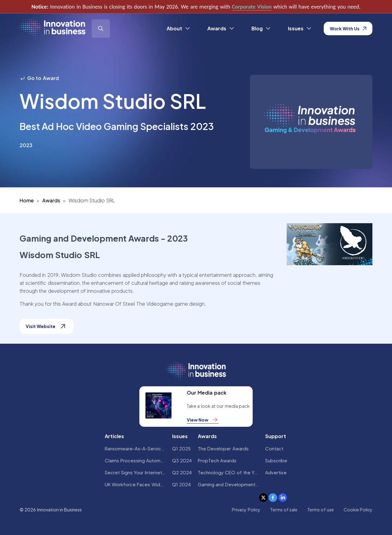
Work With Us (348, 29)
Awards (51, 200)
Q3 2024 (182, 460)
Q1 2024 (181, 484)
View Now (203, 420)
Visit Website (47, 326)
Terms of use (320, 510)
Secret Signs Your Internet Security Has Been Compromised (135, 472)
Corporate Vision (252, 7)
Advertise (276, 472)
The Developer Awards (223, 448)
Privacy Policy (246, 510)
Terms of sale (284, 510)
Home (27, 200)
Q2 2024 (182, 472)
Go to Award (39, 78)
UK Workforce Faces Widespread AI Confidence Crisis (135, 484)
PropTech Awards (217, 460)
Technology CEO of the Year (228, 472)
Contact (274, 448)
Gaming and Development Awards (228, 484)
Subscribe (276, 460)
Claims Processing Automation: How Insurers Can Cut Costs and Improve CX (135, 460)
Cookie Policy (358, 510)
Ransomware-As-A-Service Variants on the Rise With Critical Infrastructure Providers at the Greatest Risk (135, 448)
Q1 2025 (181, 448)
